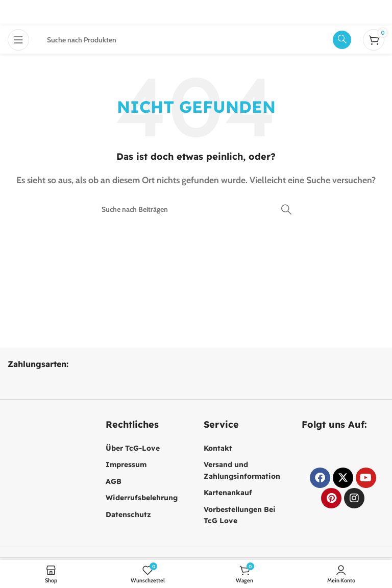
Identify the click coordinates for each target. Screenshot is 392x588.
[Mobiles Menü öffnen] (18, 40)
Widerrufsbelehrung (142, 498)
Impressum (126, 464)
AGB (114, 481)
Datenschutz (128, 514)
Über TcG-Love (133, 448)
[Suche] (196, 209)
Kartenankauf (228, 493)
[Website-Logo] (196, 12)
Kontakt (218, 448)
